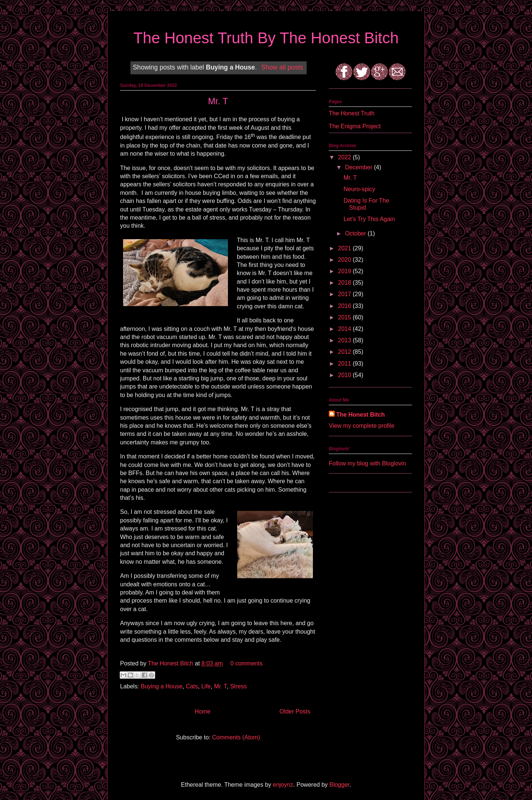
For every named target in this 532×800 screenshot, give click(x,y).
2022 (345, 157)
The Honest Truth (352, 113)
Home (203, 711)
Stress (238, 686)
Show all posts (282, 67)
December (359, 167)
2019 (345, 271)
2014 (345, 329)
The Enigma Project (355, 126)
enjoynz (283, 785)
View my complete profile (362, 426)
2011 (345, 364)
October (356, 233)
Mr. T (218, 101)
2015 (345, 317)
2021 (345, 248)
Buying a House (162, 686)
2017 (345, 294)
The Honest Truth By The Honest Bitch (266, 38)
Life (206, 686)
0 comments (247, 663)
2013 (345, 340)
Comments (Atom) (236, 737)
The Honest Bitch (171, 663)
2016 (345, 306)
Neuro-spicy (359, 189)
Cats (192, 686)
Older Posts (295, 711)
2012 (345, 352)
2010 (345, 375)
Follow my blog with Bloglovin (367, 463)
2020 (345, 260)
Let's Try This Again (369, 219)
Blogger (339, 785)
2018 (345, 283)
